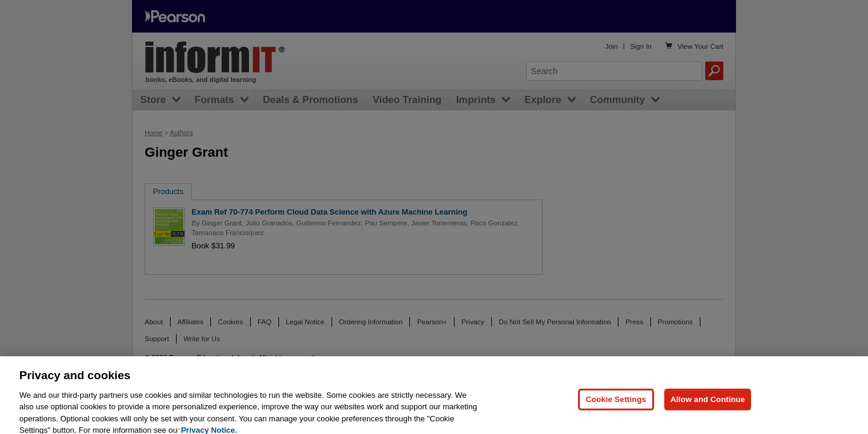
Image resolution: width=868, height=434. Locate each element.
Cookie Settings (616, 404)
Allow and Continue (708, 404)
